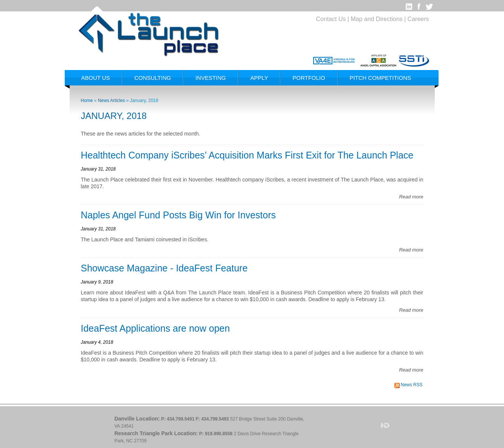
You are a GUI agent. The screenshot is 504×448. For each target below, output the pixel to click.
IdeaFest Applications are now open (155, 328)
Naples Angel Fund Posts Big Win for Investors (178, 215)
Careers (418, 19)
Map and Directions (377, 19)
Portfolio (309, 78)
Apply (259, 78)
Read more (411, 197)
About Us (96, 78)
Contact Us (331, 19)
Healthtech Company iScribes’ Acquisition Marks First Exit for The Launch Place (247, 155)
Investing (211, 78)
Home (87, 101)
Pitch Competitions (380, 78)
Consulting (153, 78)
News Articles (111, 101)
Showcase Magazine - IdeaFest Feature (164, 268)
